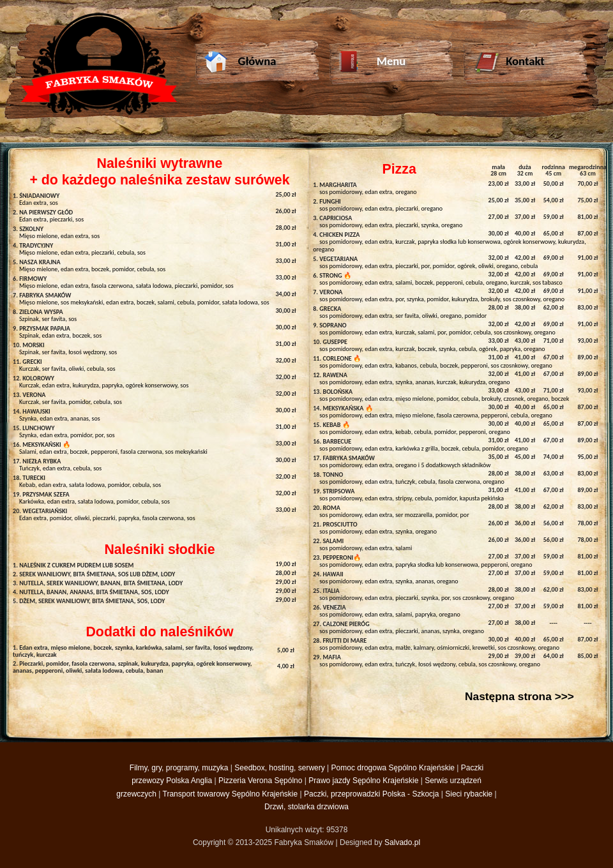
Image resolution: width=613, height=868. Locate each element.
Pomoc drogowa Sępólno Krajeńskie (393, 768)
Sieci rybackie (469, 794)
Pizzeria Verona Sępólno (260, 781)
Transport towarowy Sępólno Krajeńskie (231, 794)
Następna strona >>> (519, 696)
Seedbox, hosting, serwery (279, 768)
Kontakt (509, 63)
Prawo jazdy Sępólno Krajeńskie (363, 781)
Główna (240, 63)
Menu (372, 63)
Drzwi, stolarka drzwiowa (306, 807)
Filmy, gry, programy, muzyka (179, 768)
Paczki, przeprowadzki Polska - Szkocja (371, 794)
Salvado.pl (402, 842)
